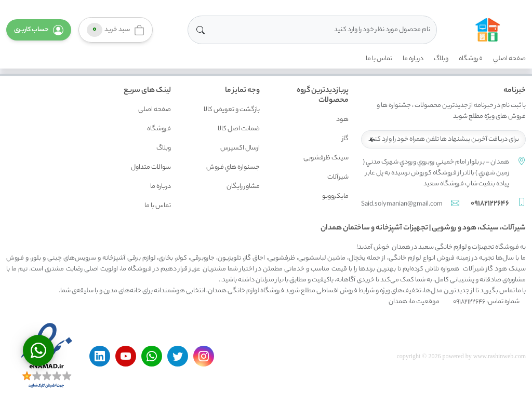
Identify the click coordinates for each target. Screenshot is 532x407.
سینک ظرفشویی (326, 158)
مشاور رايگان (243, 187)
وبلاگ (441, 59)
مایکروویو (335, 196)
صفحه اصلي (509, 59)
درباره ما (413, 59)
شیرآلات (338, 177)
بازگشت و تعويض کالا (232, 110)
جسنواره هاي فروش (233, 167)
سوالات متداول (151, 167)
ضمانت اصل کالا (239, 129)
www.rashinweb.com (500, 356)
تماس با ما (379, 59)
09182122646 (490, 204)
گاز (345, 139)
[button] (39, 30)
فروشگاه (471, 59)
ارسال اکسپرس (240, 148)
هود (342, 120)
